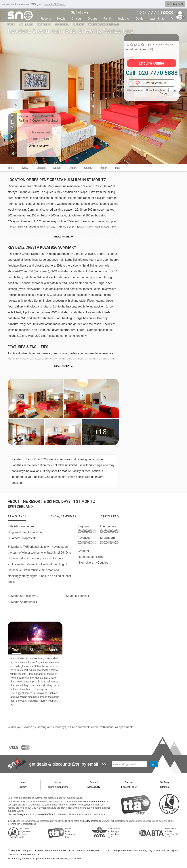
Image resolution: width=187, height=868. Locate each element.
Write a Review (39, 146)
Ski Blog (165, 782)
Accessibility (94, 787)
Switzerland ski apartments (116, 727)
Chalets (77, 19)
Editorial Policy (129, 787)
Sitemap (165, 787)
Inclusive (124, 19)
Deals (140, 19)
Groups (92, 19)
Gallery (88, 168)
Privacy (23, 787)
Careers (129, 782)
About (58, 782)
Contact (94, 782)
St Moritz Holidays (22, 596)
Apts (21, 602)
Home (11, 24)
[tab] (17, 516)
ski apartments (81, 727)
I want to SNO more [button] (55, 4)
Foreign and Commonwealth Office (35, 814)
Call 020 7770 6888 (152, 73)
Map (118, 168)
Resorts (46, 19)
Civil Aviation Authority (93, 802)
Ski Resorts (44, 24)
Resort (104, 168)
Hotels (61, 19)
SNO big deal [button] (175, 4)
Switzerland (62, 24)
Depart (73, 168)
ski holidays (59, 727)
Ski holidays (80, 12)
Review (24, 168)
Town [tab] (16, 650)
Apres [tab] (53, 650)
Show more (61, 237)
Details (57, 168)
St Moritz (79, 24)
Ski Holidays (26, 24)
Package (41, 168)
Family (108, 19)
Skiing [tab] (35, 650)
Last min (157, 19)
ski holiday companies (91, 821)
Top (10, 168)
